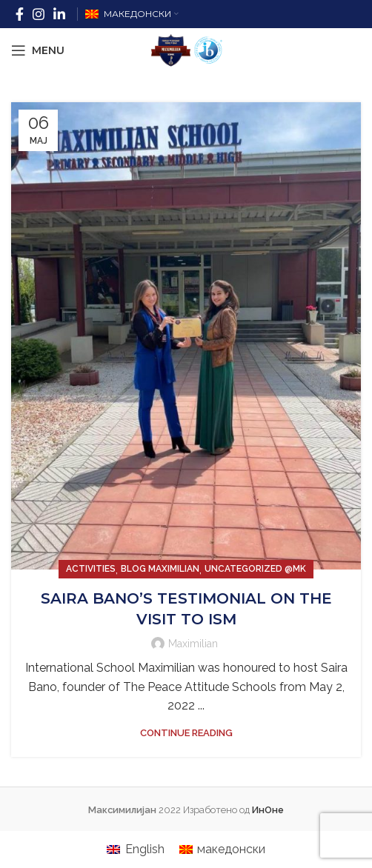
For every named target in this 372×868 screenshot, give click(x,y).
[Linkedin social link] (59, 14)
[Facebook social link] (20, 14)
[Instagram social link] (39, 14)
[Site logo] (186, 49)
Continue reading (186, 733)
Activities (91, 569)
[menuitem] (135, 849)
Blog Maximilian (160, 569)
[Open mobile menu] (38, 50)
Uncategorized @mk (255, 569)
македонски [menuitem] (231, 849)
